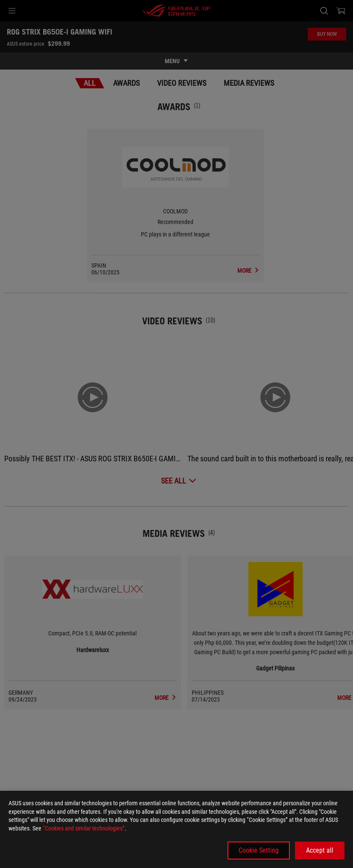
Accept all (320, 850)
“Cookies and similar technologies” (84, 828)
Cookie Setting (259, 850)
